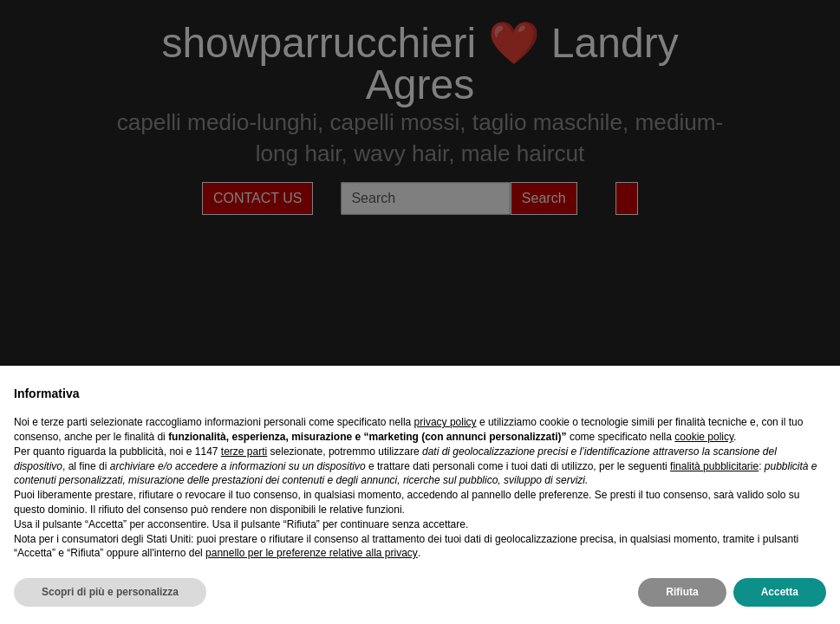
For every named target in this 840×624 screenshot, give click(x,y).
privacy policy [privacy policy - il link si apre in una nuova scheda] (446, 422)
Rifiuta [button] (682, 592)
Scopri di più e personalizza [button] (110, 592)
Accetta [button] (780, 592)
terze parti (244, 452)
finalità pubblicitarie (714, 466)
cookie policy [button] (704, 437)
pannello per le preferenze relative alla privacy (312, 553)
